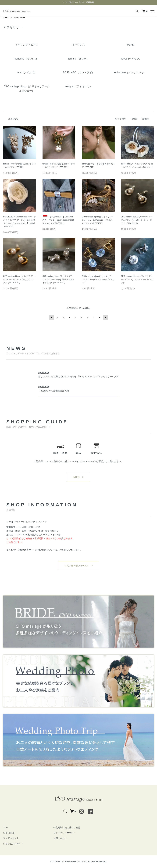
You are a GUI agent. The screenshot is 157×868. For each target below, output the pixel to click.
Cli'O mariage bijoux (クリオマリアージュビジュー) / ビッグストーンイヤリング (137, 279)
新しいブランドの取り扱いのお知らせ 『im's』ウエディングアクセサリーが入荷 (78, 376)
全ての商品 (9, 833)
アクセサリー (19, 18)
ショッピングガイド (13, 844)
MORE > (78, 477)
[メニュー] (152, 11)
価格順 (134, 119)
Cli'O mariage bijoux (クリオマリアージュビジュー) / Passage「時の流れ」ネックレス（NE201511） (98, 220)
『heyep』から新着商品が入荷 (54, 391)
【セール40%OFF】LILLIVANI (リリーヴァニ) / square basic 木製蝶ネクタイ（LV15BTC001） (58, 220)
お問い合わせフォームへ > (78, 566)
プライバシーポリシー (64, 833)
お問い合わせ (60, 838)
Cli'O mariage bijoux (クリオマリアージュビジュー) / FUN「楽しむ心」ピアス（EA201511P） (137, 220)
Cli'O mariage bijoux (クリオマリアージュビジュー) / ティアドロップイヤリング (98, 279)
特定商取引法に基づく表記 (67, 827)
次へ (106, 318)
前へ (51, 318)
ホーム (6, 18)
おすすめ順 (121, 119)
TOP (5, 827)
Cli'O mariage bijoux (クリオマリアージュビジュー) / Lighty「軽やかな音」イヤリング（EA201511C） (59, 279)
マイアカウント (11, 838)
